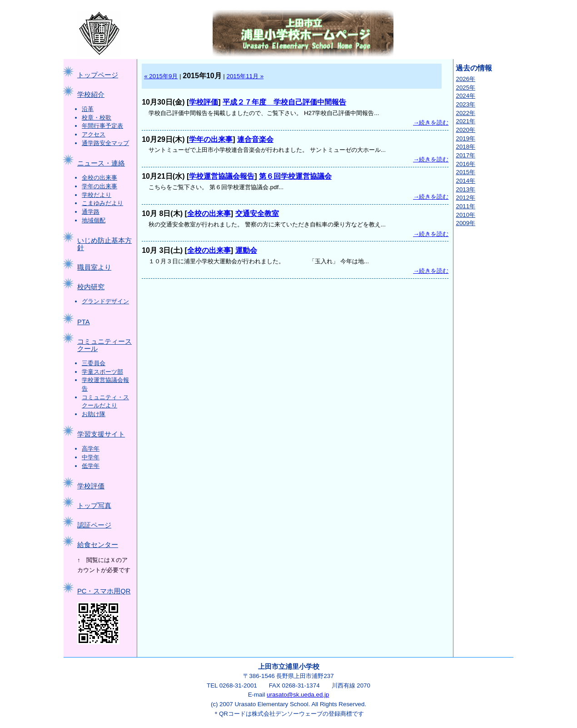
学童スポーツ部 (102, 372)
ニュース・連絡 (101, 163)
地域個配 (94, 220)
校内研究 (91, 287)
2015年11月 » (245, 76)
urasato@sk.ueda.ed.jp (298, 695)
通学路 (91, 212)
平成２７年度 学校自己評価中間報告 (284, 102)
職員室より (94, 267)
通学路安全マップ (105, 143)
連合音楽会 (255, 139)
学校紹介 (91, 95)
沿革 (88, 109)
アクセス (94, 134)
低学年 (91, 466)
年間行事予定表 (102, 126)
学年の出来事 (99, 186)
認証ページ (94, 525)
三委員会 (94, 363)
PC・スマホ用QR (104, 591)
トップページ (98, 75)
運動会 (246, 250)
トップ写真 (94, 506)
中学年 (91, 457)
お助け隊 (94, 414)
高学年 (91, 449)
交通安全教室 (257, 213)
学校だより (97, 195)
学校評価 (91, 486)
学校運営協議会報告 (222, 176)
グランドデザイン (105, 301)
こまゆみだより (102, 203)
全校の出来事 (99, 178)
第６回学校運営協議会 (295, 176)
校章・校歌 (97, 118)
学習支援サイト (101, 434)
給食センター (98, 545)
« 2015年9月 (161, 76)
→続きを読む (431, 123)
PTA (83, 322)
